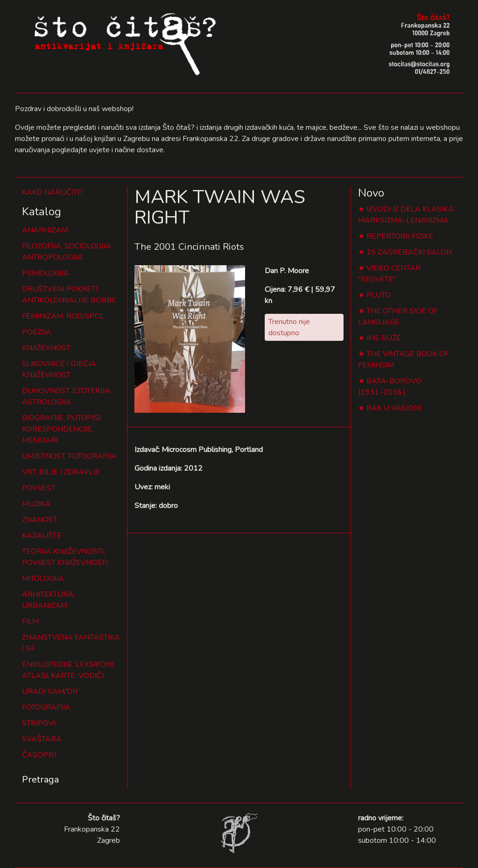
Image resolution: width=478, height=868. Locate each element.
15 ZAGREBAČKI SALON (409, 252)
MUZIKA (36, 504)
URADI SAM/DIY (50, 692)
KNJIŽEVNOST (46, 348)
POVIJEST (39, 488)
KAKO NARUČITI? (53, 192)
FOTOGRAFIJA (46, 707)
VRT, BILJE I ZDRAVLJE (61, 472)
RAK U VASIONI (394, 408)
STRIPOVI (39, 723)
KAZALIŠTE (42, 536)
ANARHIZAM (45, 230)
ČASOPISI (39, 755)
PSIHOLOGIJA (46, 273)
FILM (30, 621)
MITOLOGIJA (43, 579)
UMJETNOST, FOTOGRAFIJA (69, 456)
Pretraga (40, 780)
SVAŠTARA (42, 739)
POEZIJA (37, 332)
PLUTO (379, 295)
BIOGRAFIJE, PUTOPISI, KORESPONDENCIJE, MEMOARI (62, 429)
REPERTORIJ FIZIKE (400, 236)
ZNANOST (40, 520)
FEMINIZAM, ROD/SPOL (63, 316)
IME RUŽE (384, 338)
